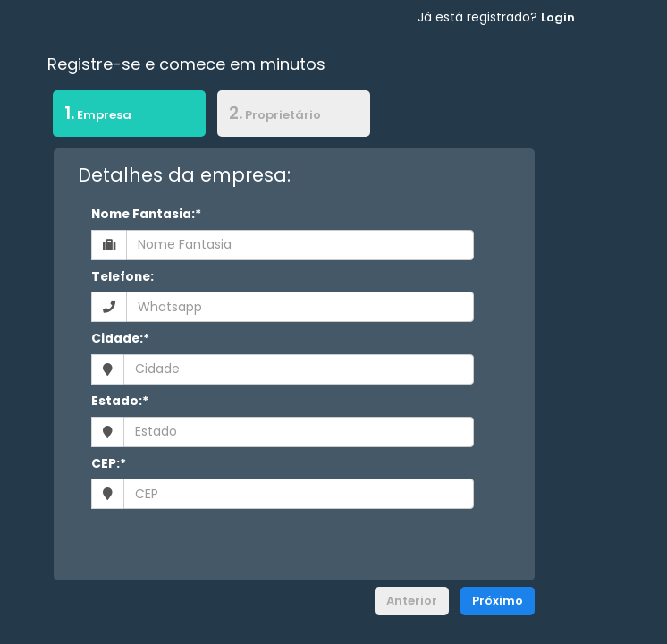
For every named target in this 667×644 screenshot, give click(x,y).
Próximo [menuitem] (498, 601)
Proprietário (275, 113)
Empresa (92, 113)
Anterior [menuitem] (412, 601)
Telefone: (122, 277)
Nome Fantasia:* (146, 214)
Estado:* (120, 401)
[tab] (130, 117)
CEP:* (109, 464)
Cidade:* (120, 339)
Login (558, 17)
